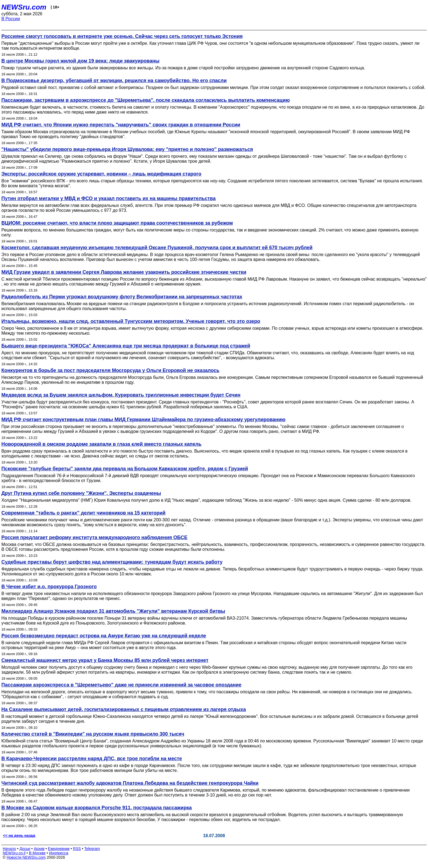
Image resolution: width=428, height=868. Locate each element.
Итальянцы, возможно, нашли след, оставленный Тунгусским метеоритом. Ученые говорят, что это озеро (131, 321)
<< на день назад (19, 836)
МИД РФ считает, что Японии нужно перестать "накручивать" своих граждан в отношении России (121, 125)
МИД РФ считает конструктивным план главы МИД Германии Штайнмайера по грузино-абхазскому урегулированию (143, 420)
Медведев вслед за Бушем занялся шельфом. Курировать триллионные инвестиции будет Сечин (121, 395)
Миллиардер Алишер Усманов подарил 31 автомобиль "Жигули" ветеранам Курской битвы (113, 611)
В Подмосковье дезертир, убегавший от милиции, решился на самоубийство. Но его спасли (114, 81)
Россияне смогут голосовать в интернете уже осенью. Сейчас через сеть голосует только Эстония (122, 36)
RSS (77, 849)
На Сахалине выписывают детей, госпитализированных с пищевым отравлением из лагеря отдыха (124, 709)
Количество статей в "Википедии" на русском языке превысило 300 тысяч (93, 734)
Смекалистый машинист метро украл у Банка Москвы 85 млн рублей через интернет (105, 660)
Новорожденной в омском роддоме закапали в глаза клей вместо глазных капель (101, 444)
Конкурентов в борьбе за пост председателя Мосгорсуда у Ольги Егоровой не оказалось (110, 370)
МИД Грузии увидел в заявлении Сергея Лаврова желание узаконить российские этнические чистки (124, 272)
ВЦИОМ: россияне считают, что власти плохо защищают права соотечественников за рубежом (117, 223)
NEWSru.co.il (14, 853)
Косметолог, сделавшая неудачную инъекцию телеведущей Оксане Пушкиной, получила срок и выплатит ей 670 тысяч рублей (157, 248)
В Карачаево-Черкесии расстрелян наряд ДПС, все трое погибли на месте (92, 759)
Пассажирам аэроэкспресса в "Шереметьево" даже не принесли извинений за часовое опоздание (121, 685)
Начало (9, 849)
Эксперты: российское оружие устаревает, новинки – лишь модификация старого (101, 174)
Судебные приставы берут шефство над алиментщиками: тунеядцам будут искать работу (112, 562)
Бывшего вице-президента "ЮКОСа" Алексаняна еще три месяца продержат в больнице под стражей (126, 346)
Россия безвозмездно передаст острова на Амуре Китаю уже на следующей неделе (104, 636)
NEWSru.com (24, 7)
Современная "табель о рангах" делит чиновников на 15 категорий (83, 513)
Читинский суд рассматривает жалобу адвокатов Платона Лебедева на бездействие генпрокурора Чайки (130, 783)
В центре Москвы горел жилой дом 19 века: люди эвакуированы (80, 61)
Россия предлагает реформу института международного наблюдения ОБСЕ (94, 537)
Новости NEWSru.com (26, 857)
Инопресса (59, 853)
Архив (39, 849)
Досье (25, 849)
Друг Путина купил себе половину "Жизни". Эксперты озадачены (81, 493)
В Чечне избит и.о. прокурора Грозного (49, 587)
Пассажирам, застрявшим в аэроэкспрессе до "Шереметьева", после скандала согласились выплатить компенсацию (146, 100)
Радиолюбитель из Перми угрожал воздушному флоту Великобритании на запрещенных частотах (122, 297)
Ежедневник (59, 849)
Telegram (92, 849)
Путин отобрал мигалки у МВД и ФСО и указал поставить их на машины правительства (109, 198)
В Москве (37, 853)
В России (11, 19)
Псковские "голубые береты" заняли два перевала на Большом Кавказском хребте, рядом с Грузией (125, 469)
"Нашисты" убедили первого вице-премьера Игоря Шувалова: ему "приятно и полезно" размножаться (127, 149)
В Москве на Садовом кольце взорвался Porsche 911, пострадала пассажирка (96, 808)
